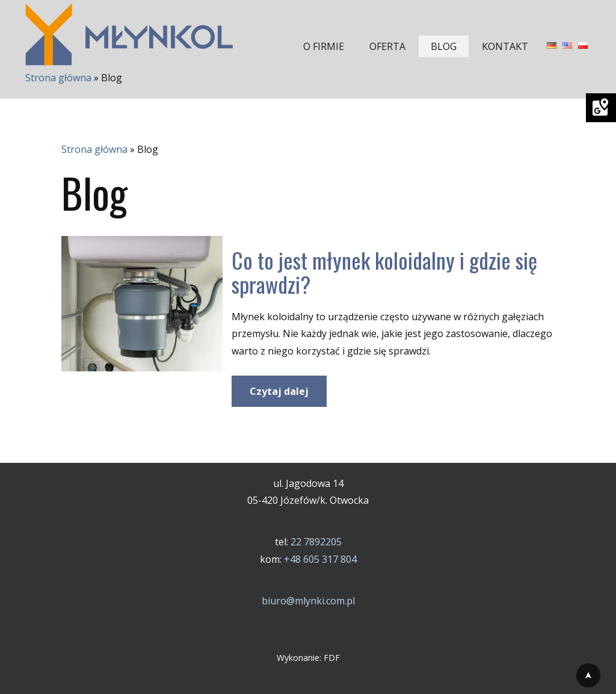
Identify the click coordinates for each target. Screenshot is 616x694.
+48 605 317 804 (320, 559)
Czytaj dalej (279, 391)
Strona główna (58, 78)
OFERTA (387, 46)
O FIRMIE (324, 46)
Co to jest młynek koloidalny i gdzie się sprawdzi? (384, 272)
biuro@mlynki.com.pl (308, 601)
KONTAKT (505, 46)
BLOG (444, 46)
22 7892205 (316, 542)
